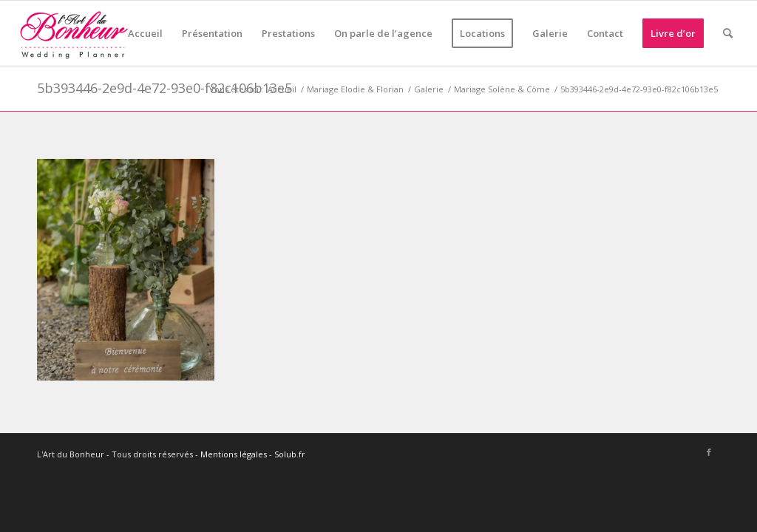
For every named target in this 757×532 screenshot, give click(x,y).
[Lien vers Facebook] (709, 452)
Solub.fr (290, 454)
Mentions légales (234, 454)
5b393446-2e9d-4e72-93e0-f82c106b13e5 (164, 88)
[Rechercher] (728, 33)
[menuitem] (145, 33)
